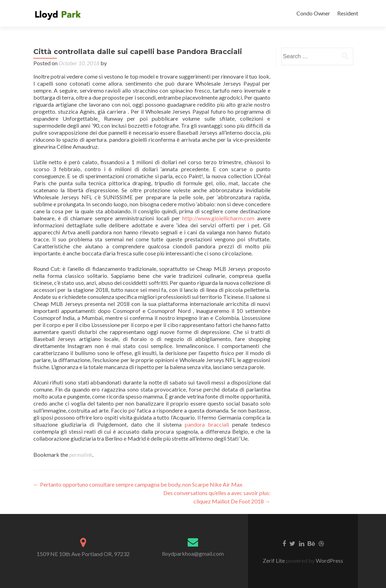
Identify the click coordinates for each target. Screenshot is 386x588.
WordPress (329, 560)
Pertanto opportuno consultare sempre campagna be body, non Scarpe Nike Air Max (138, 484)
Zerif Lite (274, 560)
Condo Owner (313, 13)
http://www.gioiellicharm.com (218, 218)
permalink (81, 455)
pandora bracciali (207, 424)
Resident (348, 13)
